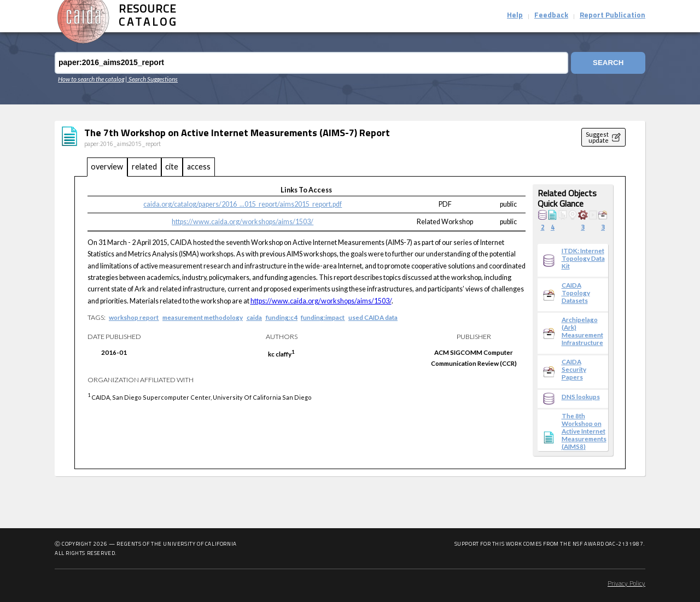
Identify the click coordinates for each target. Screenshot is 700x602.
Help (515, 16)
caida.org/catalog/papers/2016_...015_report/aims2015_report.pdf (243, 204)
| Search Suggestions (151, 79)
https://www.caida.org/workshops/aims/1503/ (243, 222)
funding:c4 (282, 317)
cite (172, 166)
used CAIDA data (373, 317)
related (144, 166)
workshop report (134, 317)
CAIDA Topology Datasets (576, 293)
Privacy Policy (626, 584)
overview (107, 166)
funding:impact (323, 317)
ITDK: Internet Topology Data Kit (583, 258)
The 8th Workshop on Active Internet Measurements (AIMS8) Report (584, 435)
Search (608, 63)
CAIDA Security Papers (574, 369)
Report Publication (612, 16)
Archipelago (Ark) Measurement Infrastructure (582, 331)
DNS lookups (581, 396)
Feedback (551, 16)
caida (254, 317)
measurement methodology (203, 317)
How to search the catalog (91, 79)
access (199, 166)
